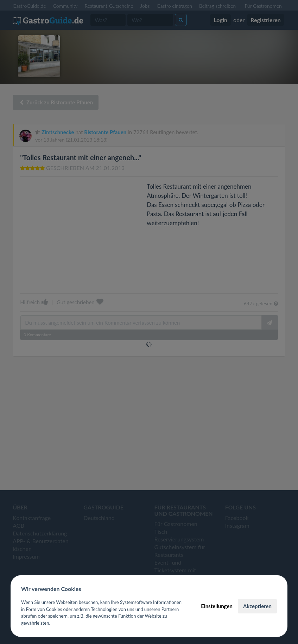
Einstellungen (217, 606)
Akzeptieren (257, 606)
